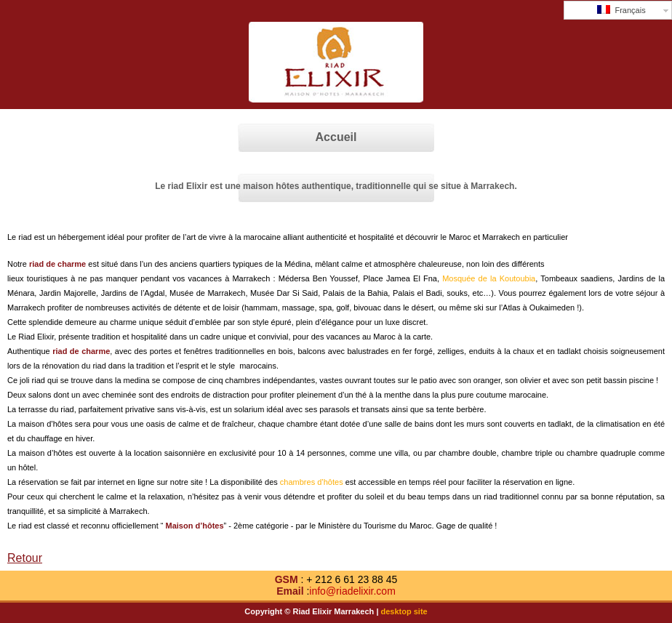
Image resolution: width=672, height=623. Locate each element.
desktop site (404, 611)
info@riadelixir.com (352, 591)
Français (621, 10)
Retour (25, 558)
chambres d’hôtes (312, 482)
